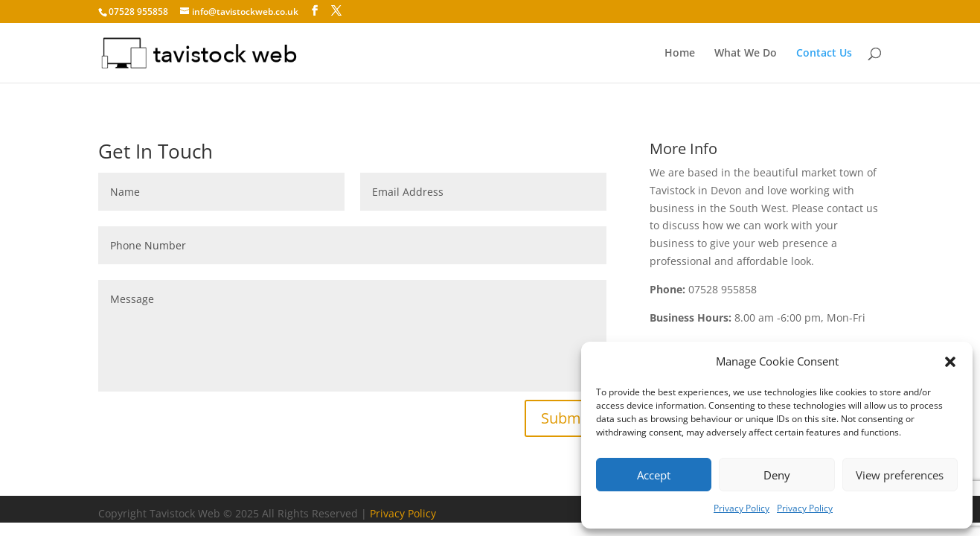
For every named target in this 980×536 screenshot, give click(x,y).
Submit (566, 418)
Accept (654, 475)
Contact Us (824, 54)
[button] (950, 362)
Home (680, 54)
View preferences (900, 475)
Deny (777, 475)
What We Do (746, 54)
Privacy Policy (742, 508)
